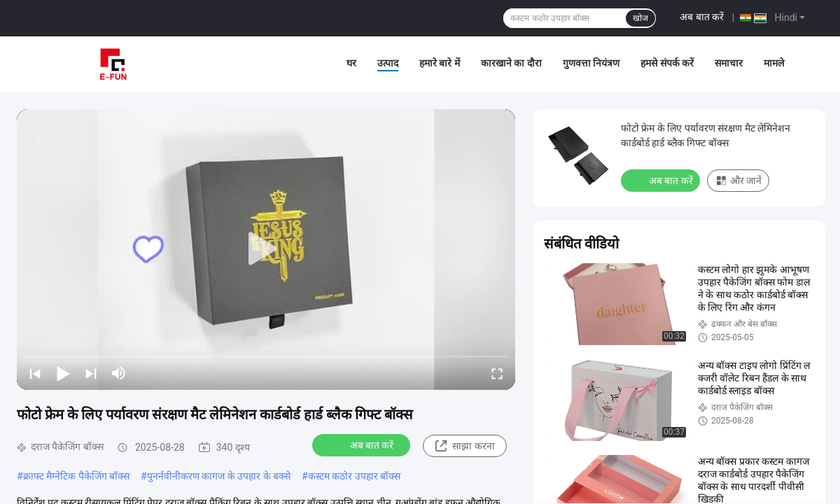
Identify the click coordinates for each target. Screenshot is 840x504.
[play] (266, 249)
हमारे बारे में (440, 63)
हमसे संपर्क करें (667, 63)
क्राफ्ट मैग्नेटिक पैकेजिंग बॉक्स (76, 476)
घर (351, 63)
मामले (774, 63)
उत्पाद (388, 63)
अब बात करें (702, 17)
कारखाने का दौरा (511, 63)
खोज (640, 18)
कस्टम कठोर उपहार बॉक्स (354, 476)
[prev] (35, 373)
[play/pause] (63, 373)
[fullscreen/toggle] (497, 373)
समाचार (729, 63)
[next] (91, 373)
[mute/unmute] (119, 373)
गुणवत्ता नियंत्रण (591, 63)
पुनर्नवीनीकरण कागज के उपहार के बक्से (219, 476)
